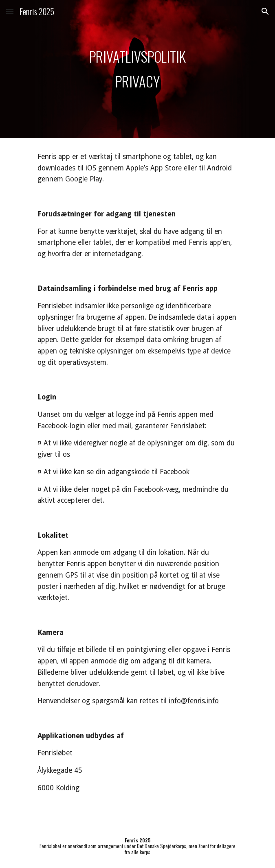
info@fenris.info (194, 701)
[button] (10, 11)
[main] (137, 69)
